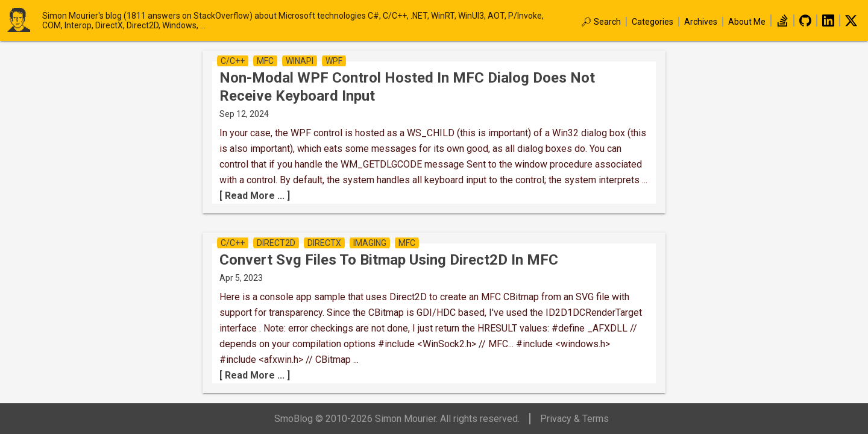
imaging (370, 243)
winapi (300, 61)
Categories (653, 22)
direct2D (276, 243)
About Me (747, 22)
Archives (701, 22)
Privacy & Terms (574, 419)
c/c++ (233, 61)
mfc (265, 61)
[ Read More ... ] (255, 196)
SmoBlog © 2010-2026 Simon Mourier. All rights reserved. (397, 419)
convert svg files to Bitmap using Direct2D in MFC (389, 260)
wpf (334, 61)
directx (324, 243)
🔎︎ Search (601, 22)
